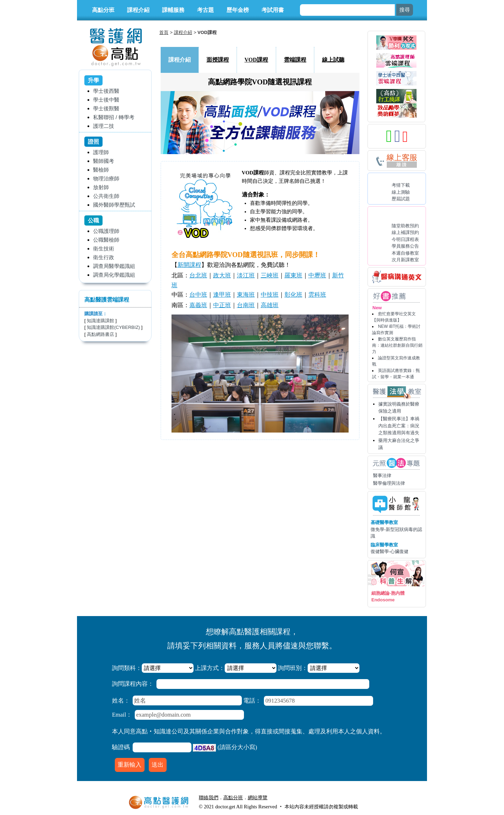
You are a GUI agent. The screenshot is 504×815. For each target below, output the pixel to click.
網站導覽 (258, 797)
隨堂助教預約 (405, 226)
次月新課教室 (405, 260)
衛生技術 (104, 248)
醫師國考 (104, 161)
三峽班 (270, 275)
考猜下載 (401, 185)
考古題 (205, 10)
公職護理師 (106, 231)
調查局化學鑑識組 (114, 275)
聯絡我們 (209, 797)
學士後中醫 (106, 100)
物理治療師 (106, 178)
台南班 (246, 305)
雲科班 (317, 295)
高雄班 (270, 305)
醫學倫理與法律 (389, 483)
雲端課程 (295, 60)
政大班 (222, 275)
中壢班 (317, 275)
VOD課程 (256, 60)
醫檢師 (101, 170)
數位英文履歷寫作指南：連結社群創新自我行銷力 (397, 345)
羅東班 (293, 275)
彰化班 (293, 295)
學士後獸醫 (106, 108)
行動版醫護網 (287, 797)
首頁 (164, 32)
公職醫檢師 (106, 240)
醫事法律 (382, 475)
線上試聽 (333, 60)
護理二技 (104, 126)
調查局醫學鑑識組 (114, 266)
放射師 (101, 187)
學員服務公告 (405, 246)
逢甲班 (222, 295)
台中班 (198, 295)
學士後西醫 (106, 91)
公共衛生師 (106, 196)
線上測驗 (401, 192)
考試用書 (273, 10)
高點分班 (103, 10)
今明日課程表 (405, 239)
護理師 (101, 152)
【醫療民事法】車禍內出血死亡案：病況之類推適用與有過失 (399, 426)
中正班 (222, 305)
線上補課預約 (405, 232)
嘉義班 (198, 305)
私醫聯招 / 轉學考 (114, 117)
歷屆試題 (401, 199)
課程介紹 (138, 10)
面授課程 (218, 60)
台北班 (198, 275)
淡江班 (246, 275)
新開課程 (189, 265)
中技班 (270, 295)
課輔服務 (173, 10)
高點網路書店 (100, 334)
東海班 (246, 295)
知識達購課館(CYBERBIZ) (113, 327)
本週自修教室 (405, 253)
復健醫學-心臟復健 (390, 551)
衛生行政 (104, 257)
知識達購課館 (100, 321)
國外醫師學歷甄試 (114, 205)
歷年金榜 (238, 10)
